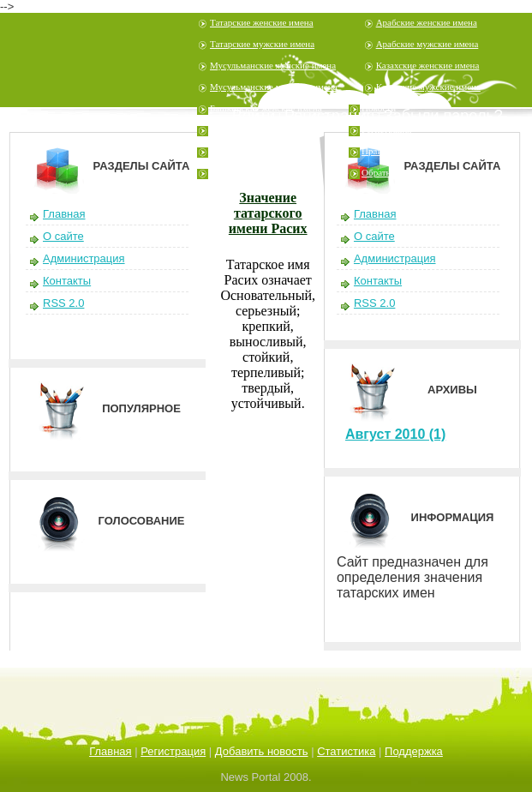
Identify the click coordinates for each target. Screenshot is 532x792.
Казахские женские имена (428, 65)
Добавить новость (262, 751)
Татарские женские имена (262, 22)
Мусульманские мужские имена (274, 87)
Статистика (346, 751)
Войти (254, 116)
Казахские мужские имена (428, 87)
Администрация (84, 258)
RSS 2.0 (63, 303)
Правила (379, 151)
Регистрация (386, 129)
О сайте (63, 236)
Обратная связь (392, 172)
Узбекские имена (244, 151)
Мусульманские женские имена (273, 65)
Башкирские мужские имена (266, 129)
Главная (64, 214)
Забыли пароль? (443, 116)
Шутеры (227, 172)
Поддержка (414, 751)
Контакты (67, 281)
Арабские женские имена (427, 22)
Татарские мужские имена (262, 44)
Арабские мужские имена (427, 44)
